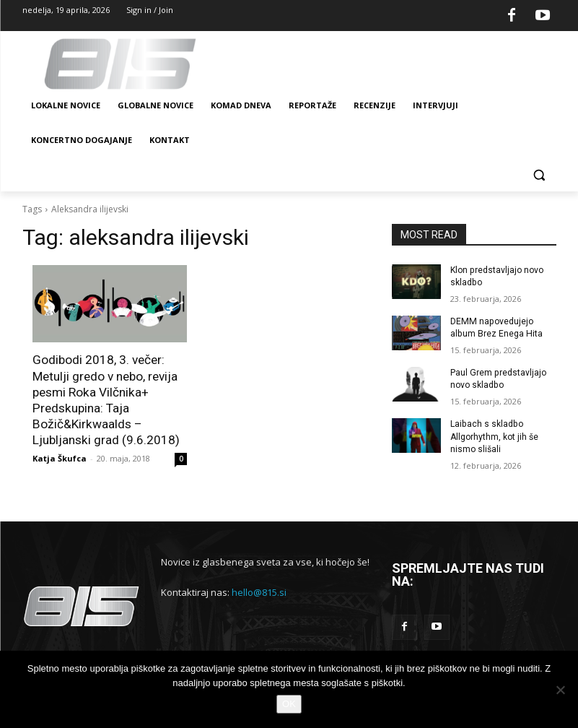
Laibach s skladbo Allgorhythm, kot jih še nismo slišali (494, 435)
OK (289, 704)
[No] (560, 690)
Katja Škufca (60, 457)
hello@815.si (259, 591)
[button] (539, 175)
